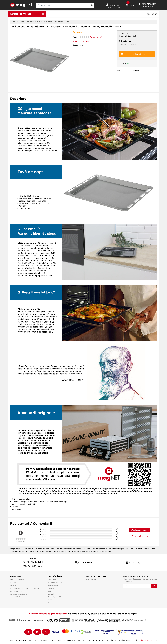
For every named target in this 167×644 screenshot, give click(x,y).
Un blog (13, 585)
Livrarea (51, 588)
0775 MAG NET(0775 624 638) (148, 5)
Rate (49, 591)
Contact (135, 562)
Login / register (91, 579)
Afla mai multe (146, 640)
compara (78, 45)
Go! (154, 586)
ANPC (50, 600)
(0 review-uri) (91, 37)
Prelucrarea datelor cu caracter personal (25, 588)
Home (14, 22)
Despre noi (152, 14)
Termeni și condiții (54, 597)
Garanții (51, 594)
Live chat (85, 562)
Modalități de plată (55, 582)
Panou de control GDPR (19, 594)
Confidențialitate (16, 591)
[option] (40, 60)
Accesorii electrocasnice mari (29, 22)
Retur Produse (53, 585)
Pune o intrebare (140, 536)
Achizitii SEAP (15, 597)
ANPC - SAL (52, 603)
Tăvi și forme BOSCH (62, 22)
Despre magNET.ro (17, 579)
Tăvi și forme (47, 22)
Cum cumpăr (53, 579)
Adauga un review (82, 41)
